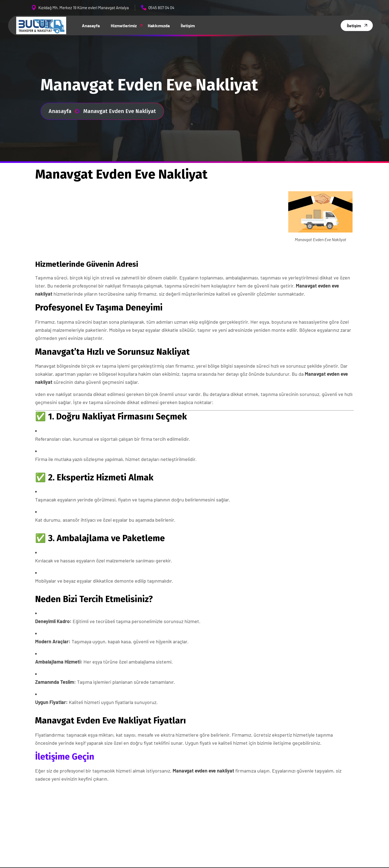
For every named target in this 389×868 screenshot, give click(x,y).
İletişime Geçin (65, 757)
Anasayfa (64, 111)
